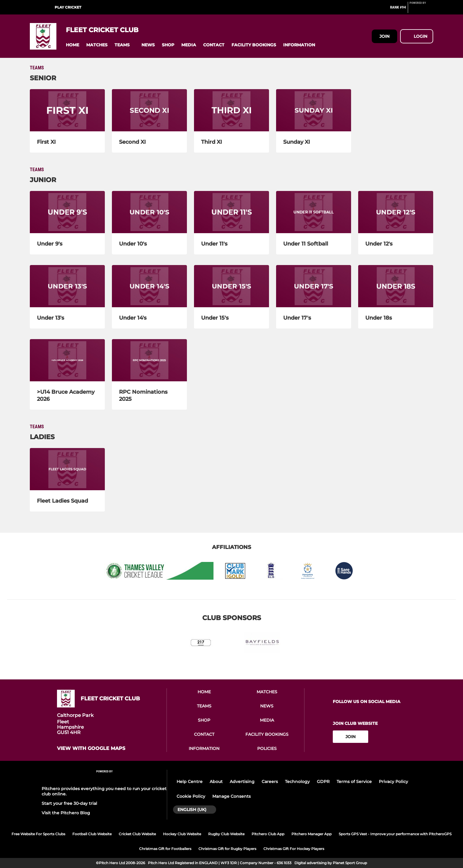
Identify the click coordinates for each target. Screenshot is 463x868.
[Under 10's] (149, 212)
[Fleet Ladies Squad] (67, 469)
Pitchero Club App (268, 834)
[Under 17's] (314, 286)
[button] (72, 45)
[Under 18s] (396, 286)
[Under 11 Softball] (314, 212)
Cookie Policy (191, 796)
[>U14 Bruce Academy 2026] (67, 360)
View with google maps (91, 748)
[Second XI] (149, 110)
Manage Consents (231, 796)
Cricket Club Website (137, 834)
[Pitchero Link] (421, 10)
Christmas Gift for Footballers (165, 849)
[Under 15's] (231, 286)
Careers (270, 782)
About (216, 782)
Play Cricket (68, 7)
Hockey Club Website (182, 834)
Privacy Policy (393, 782)
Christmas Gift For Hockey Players (294, 849)
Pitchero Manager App (312, 834)
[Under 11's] (231, 212)
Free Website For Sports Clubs (38, 834)
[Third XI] (231, 110)
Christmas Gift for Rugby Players (227, 849)
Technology (297, 782)
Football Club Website (92, 834)
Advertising (242, 782)
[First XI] (67, 110)
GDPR (323, 782)
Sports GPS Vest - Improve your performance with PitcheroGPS (395, 834)
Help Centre (190, 782)
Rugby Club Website (226, 834)
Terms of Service (354, 782)
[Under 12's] (396, 212)
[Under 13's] (67, 286)
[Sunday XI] (314, 110)
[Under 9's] (67, 212)
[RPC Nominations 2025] (149, 360)
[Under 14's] (149, 286)
